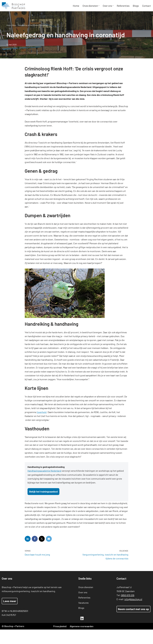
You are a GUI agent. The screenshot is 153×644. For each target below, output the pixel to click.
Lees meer (10, 615)
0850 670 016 (128, 610)
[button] (99, 6)
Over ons (83, 607)
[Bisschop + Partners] (14, 6)
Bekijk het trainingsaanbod (43, 501)
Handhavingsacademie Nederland (45, 480)
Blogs (136, 6)
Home (76, 6)
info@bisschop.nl (133, 614)
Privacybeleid (60, 641)
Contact (146, 6)
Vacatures (83, 617)
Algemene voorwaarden (82, 641)
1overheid (42, 421)
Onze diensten (86, 602)
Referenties (123, 6)
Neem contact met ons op (133, 623)
